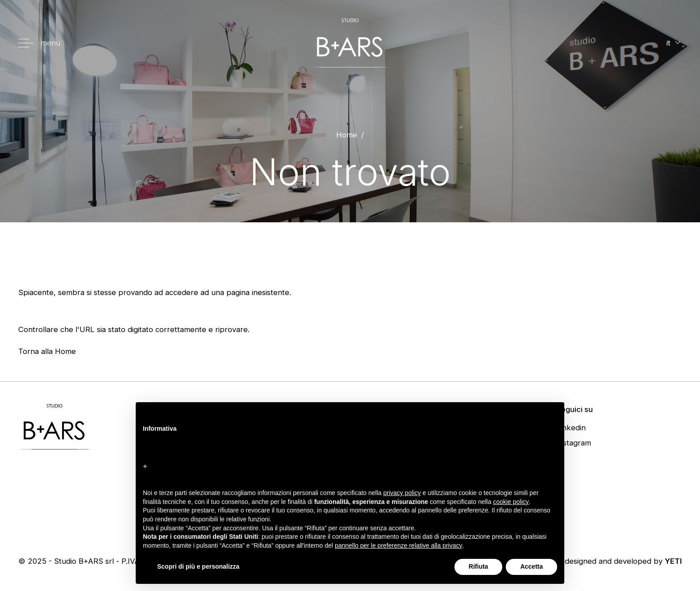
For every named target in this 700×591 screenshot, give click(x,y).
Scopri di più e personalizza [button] (198, 566)
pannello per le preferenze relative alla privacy (399, 545)
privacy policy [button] (402, 493)
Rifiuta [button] (479, 566)
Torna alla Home (47, 351)
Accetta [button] (531, 566)
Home (347, 135)
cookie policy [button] (511, 502)
